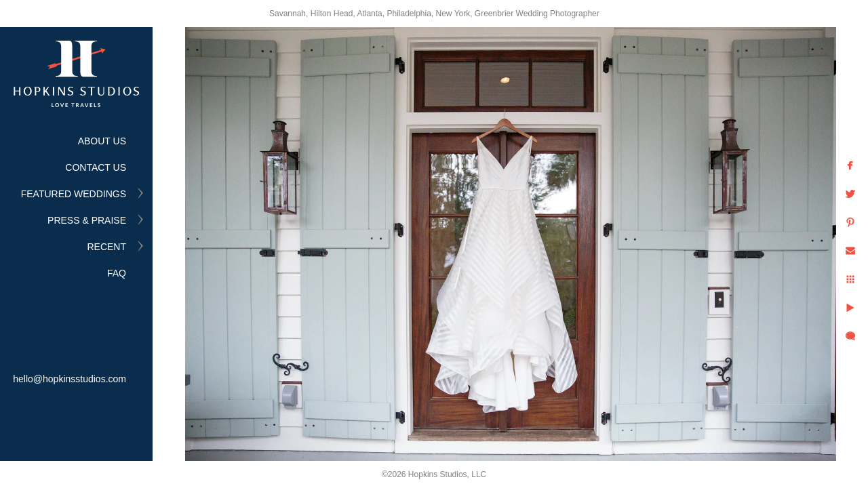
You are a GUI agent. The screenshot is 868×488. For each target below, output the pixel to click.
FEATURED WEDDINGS (74, 194)
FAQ (117, 273)
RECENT (106, 247)
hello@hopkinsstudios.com (70, 379)
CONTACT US (96, 167)
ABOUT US (102, 141)
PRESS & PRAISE (87, 220)
